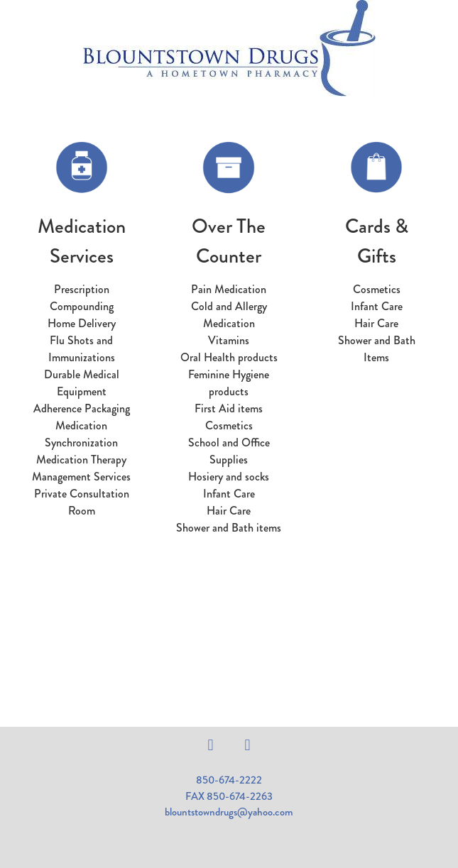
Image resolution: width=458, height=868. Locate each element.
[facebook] (211, 745)
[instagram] (248, 745)
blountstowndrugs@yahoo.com (229, 812)
